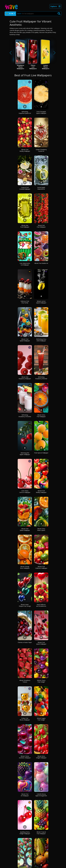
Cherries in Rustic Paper (25, 642)
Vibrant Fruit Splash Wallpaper (25, 340)
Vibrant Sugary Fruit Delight (41, 719)
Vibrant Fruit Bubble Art (41, 263)
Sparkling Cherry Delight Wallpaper (25, 833)
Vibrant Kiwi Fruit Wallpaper (25, 226)
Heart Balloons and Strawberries (41, 605)
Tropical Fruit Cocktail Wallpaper (25, 188)
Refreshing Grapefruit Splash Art (25, 112)
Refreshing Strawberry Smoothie (25, 416)
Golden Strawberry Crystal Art (41, 150)
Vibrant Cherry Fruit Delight (41, 681)
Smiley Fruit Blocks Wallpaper (25, 719)
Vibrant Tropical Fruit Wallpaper (41, 833)
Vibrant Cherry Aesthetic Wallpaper (25, 757)
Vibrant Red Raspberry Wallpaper (25, 378)
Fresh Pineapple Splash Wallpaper (41, 112)
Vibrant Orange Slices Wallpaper (25, 567)
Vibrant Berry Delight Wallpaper (41, 757)
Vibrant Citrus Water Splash (41, 529)
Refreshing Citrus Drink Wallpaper (41, 340)
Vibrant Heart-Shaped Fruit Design (25, 605)
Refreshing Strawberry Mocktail (41, 378)
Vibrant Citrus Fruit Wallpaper (41, 416)
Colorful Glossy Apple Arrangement (41, 795)
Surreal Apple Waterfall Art (41, 188)
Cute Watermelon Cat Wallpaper (25, 264)
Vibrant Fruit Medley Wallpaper (25, 150)
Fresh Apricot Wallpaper (41, 453)
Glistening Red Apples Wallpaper (25, 454)
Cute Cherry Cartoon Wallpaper (25, 492)
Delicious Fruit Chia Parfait (25, 302)
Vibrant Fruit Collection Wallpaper (41, 567)
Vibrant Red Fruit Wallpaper (41, 226)
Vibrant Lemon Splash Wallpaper (41, 302)
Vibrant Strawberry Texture (25, 681)
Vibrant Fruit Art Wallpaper (25, 795)
